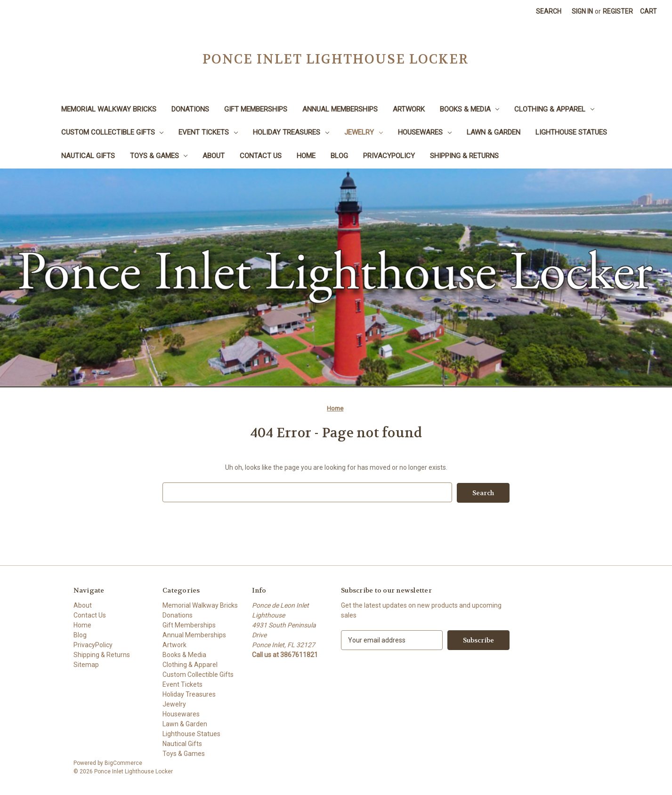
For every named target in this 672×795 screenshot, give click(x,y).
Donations (190, 109)
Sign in (582, 11)
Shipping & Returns (464, 156)
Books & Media (470, 109)
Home (306, 156)
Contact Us (261, 156)
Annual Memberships (340, 109)
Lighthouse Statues (571, 132)
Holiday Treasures (291, 132)
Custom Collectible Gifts (113, 132)
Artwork (409, 109)
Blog (339, 156)
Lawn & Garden (494, 132)
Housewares (425, 132)
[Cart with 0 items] (648, 12)
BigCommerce (123, 763)
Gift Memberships (256, 109)
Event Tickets (208, 132)
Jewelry (364, 132)
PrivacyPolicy (389, 156)
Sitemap (86, 664)
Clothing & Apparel (554, 109)
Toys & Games (159, 156)
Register (618, 11)
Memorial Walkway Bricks (109, 109)
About (214, 156)
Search (549, 11)
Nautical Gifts (88, 156)
